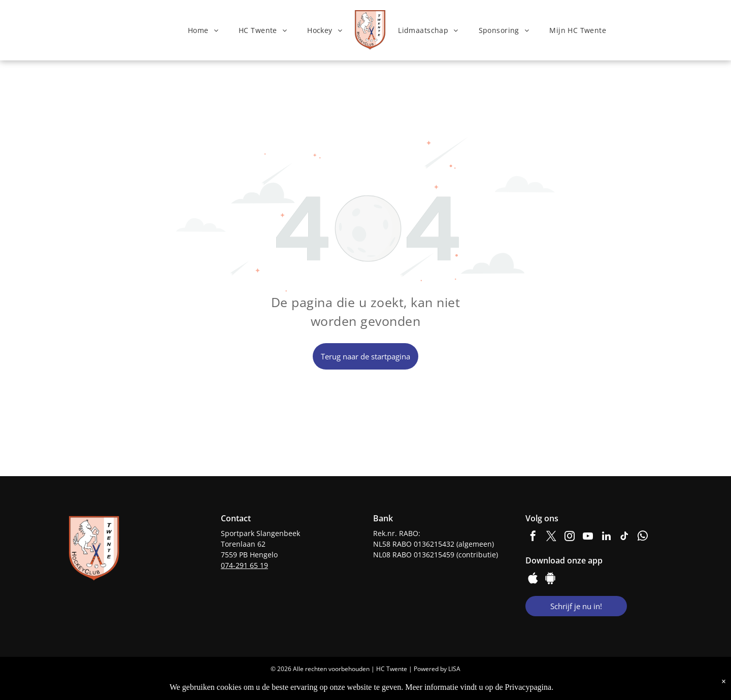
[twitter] (551, 537)
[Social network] (533, 579)
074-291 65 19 (244, 565)
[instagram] (570, 537)
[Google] (550, 579)
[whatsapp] (643, 537)
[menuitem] (203, 30)
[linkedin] (606, 537)
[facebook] (533, 537)
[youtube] (588, 537)
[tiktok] (624, 537)
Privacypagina (528, 687)
